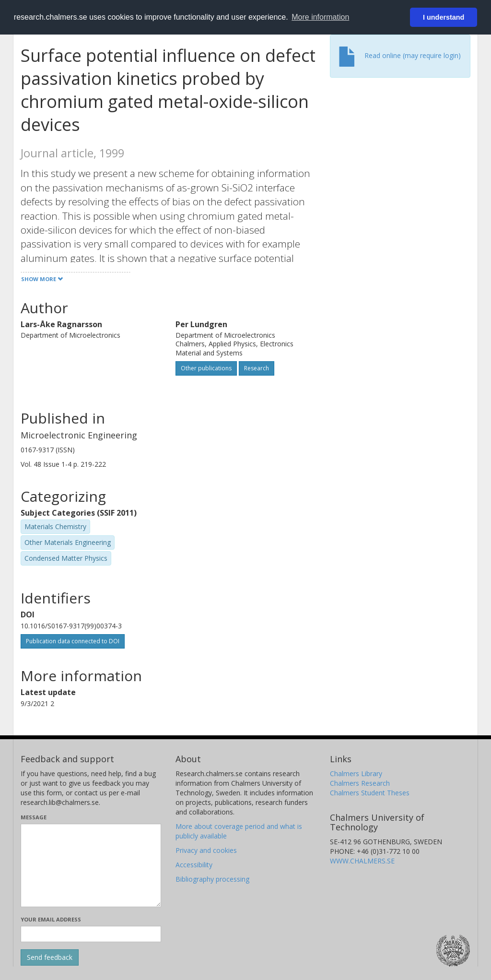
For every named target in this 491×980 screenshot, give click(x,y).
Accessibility (194, 865)
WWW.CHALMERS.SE (362, 861)
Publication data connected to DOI (73, 641)
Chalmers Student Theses (370, 793)
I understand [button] (444, 17)
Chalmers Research (360, 783)
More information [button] (320, 17)
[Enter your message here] (91, 865)
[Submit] (50, 957)
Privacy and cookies (206, 850)
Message (34, 817)
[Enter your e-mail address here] (91, 934)
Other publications (206, 368)
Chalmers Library (356, 773)
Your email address (51, 919)
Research (257, 368)
